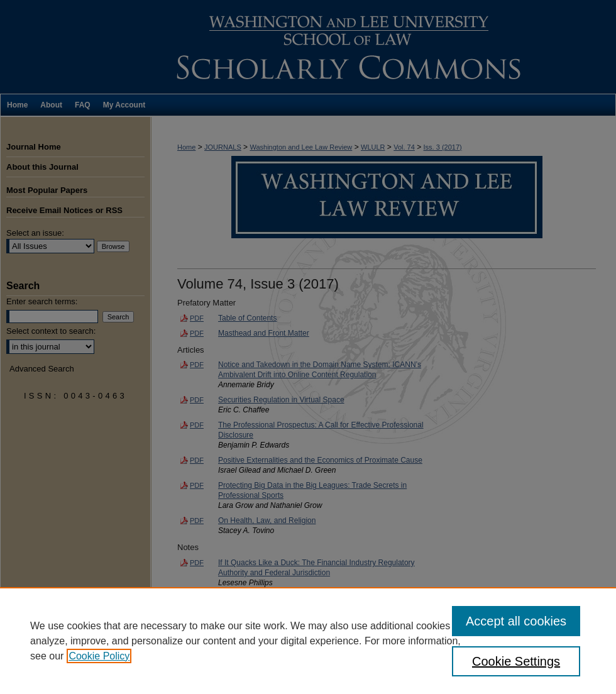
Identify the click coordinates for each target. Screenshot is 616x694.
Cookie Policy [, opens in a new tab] (99, 656)
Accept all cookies (516, 621)
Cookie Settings (516, 661)
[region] (308, 641)
